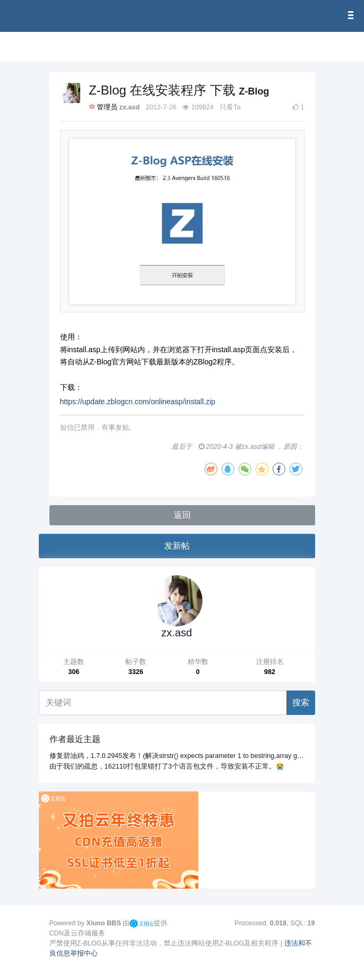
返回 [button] (182, 515)
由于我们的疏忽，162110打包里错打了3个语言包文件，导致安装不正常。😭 (167, 766)
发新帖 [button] (177, 546)
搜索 (301, 702)
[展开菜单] (54, 47)
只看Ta (230, 107)
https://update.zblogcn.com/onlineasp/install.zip (138, 402)
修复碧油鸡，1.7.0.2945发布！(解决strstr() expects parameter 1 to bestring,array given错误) (188, 756)
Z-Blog (254, 91)
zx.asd (129, 107)
